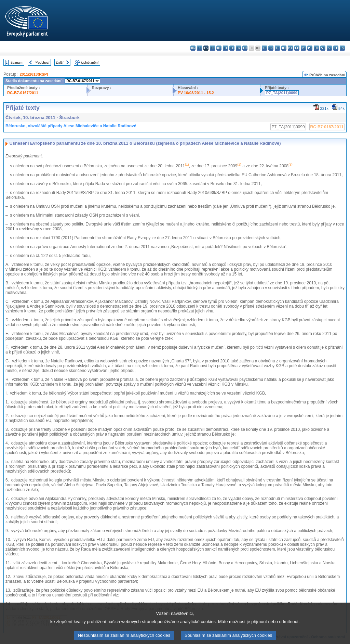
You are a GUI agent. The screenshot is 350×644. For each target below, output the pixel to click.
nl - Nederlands (297, 48)
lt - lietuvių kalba (277, 48)
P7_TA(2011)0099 (282, 93)
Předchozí (42, 62)
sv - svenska (342, 48)
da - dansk (212, 48)
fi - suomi (336, 48)
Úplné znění (90, 62)
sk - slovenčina (323, 48)
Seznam (17, 62)
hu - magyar (284, 48)
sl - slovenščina (329, 48)
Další (60, 62)
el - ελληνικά (232, 48)
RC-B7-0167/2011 (23, 93)
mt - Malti (290, 48)
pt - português (310, 48)
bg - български (193, 48)
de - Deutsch (219, 48)
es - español (199, 48)
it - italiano (264, 48)
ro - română (316, 48)
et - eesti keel (225, 48)
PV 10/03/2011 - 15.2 (196, 93)
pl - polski (303, 48)
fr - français (245, 48)
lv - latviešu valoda (271, 48)
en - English (238, 48)
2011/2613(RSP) (34, 74)
